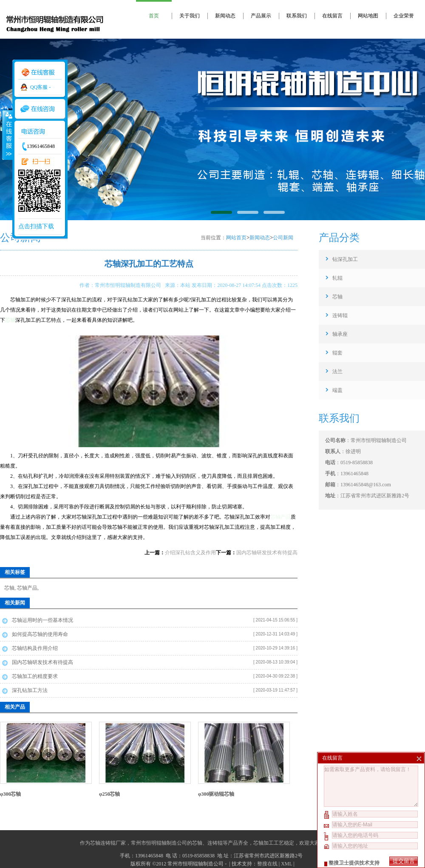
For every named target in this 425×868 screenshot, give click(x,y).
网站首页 (236, 238)
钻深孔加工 (345, 259)
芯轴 (10, 320)
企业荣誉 (404, 16)
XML (286, 864)
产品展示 (261, 16)
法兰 (337, 372)
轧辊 (337, 278)
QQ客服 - (40, 87)
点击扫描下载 (36, 226)
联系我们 (297, 16)
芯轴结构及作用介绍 (35, 648)
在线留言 (332, 16)
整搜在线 (267, 864)
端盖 (337, 390)
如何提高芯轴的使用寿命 (40, 634)
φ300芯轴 (11, 794)
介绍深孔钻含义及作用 (190, 553)
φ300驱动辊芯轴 (216, 794)
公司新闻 (283, 238)
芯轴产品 (280, 517)
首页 (154, 16)
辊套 (337, 353)
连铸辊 (340, 315)
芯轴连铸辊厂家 (108, 843)
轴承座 (340, 334)
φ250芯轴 (110, 794)
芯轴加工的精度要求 (35, 676)
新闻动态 (225, 16)
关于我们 (190, 16)
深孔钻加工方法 (30, 690)
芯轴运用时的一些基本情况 (42, 620)
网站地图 (368, 16)
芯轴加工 (263, 843)
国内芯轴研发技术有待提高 (267, 553)
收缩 (7, 135)
